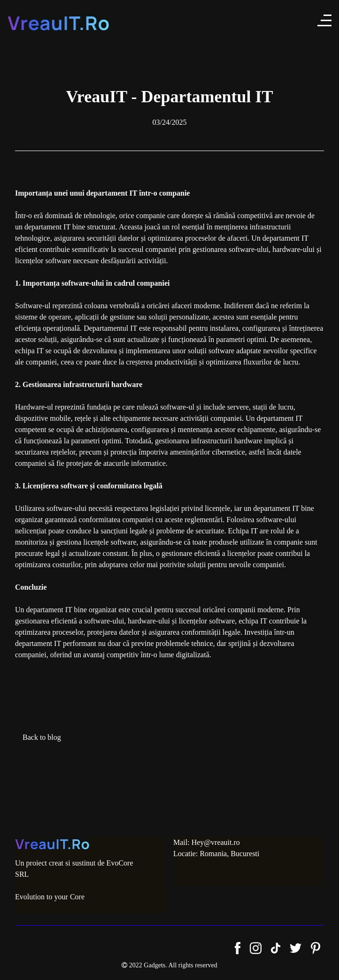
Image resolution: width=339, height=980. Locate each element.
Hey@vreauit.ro (216, 842)
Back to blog (42, 737)
